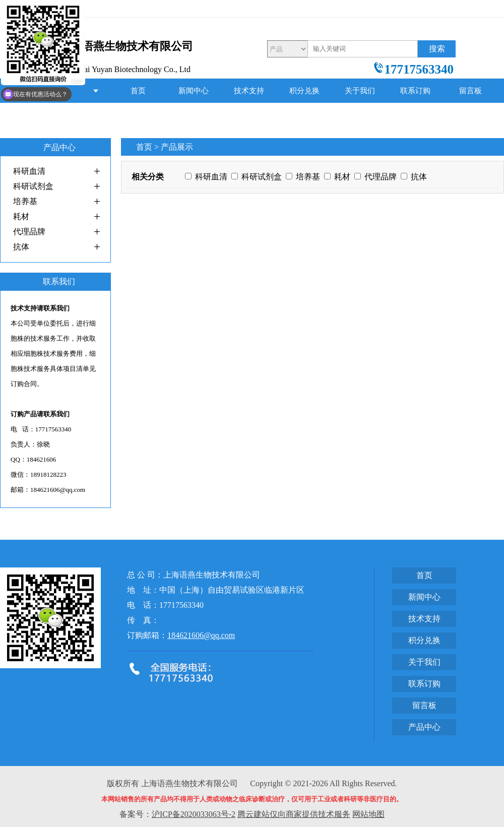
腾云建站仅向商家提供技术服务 (294, 814)
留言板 (470, 91)
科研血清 (29, 171)
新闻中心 (194, 91)
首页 (138, 91)
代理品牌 (29, 232)
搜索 (437, 49)
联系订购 (415, 91)
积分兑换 (304, 91)
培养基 (25, 201)
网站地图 (368, 814)
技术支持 (249, 91)
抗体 (21, 247)
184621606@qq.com (201, 635)
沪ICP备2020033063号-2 (194, 814)
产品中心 (138, 115)
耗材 (21, 216)
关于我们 (360, 91)
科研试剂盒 (33, 186)
